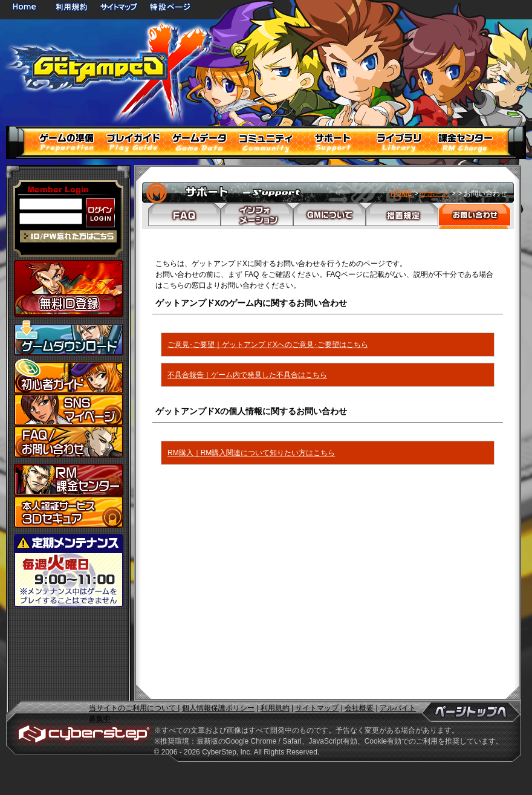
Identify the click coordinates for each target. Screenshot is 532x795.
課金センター (69, 480)
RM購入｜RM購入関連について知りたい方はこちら (251, 453)
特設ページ (170, 6)
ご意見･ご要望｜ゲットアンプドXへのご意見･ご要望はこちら (268, 345)
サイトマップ (118, 6)
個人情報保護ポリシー (218, 708)
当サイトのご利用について (133, 708)
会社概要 (359, 708)
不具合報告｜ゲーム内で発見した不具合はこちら (247, 375)
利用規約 (73, 6)
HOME (27, 6)
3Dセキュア (69, 512)
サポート (435, 193)
